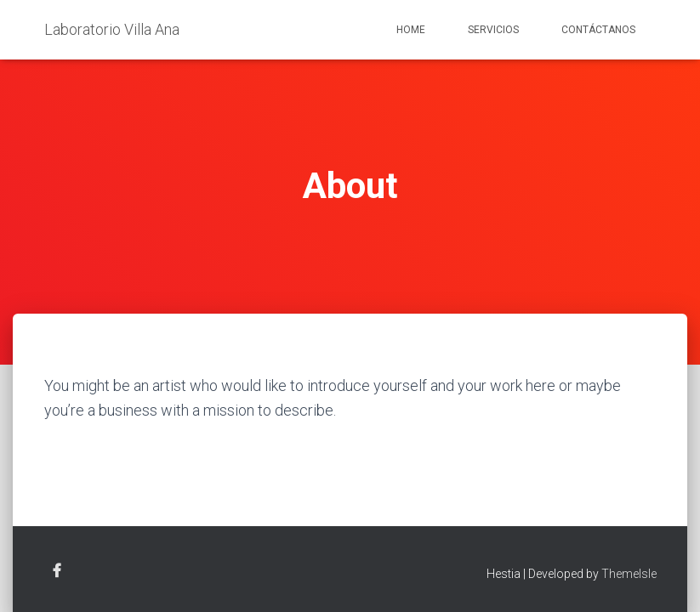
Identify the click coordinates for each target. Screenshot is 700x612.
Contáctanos (598, 30)
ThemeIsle (629, 574)
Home (411, 30)
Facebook (57, 571)
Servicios (493, 30)
